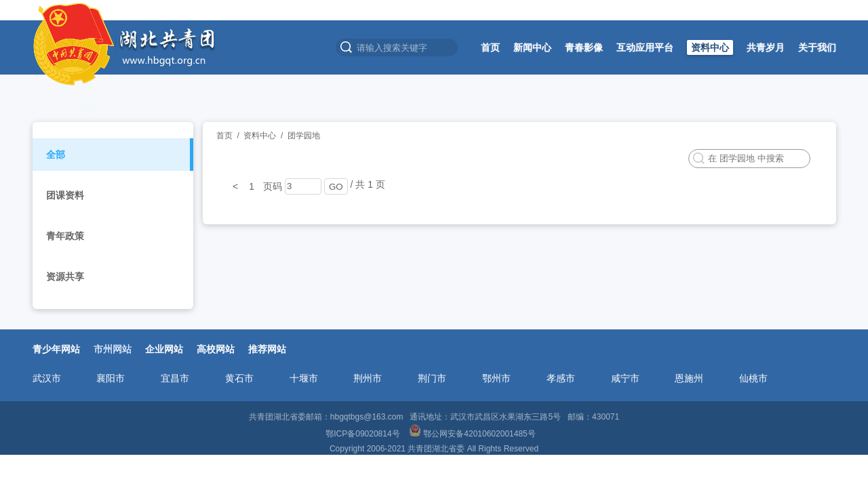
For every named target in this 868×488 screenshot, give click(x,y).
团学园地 (304, 136)
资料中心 (710, 47)
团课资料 (65, 195)
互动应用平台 (645, 47)
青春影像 (584, 47)
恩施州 (689, 378)
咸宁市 (625, 378)
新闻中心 (532, 47)
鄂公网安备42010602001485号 (473, 434)
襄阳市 (111, 378)
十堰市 (304, 378)
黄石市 (239, 378)
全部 (56, 155)
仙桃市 (753, 378)
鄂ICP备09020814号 (364, 434)
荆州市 (368, 378)
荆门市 (432, 378)
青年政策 (65, 236)
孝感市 (561, 378)
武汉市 (47, 378)
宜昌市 (175, 378)
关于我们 (817, 47)
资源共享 (65, 277)
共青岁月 (766, 47)
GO (336, 187)
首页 (490, 47)
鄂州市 (496, 378)
